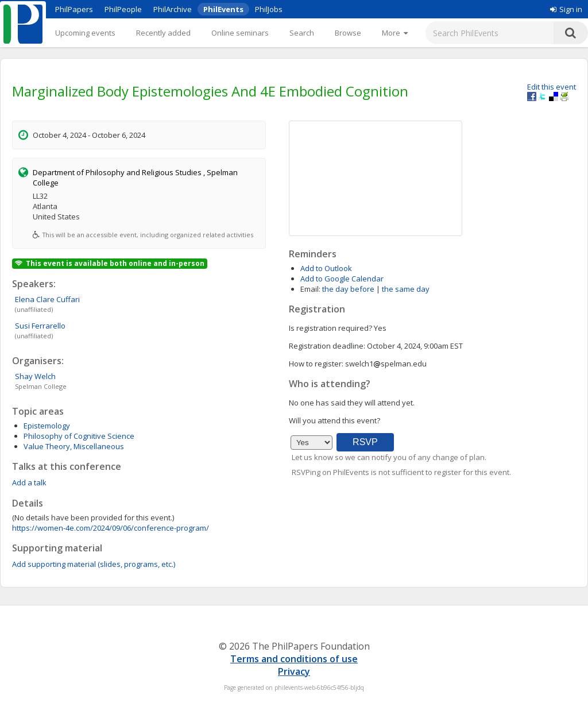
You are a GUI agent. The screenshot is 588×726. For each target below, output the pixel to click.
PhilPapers (74, 9)
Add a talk (29, 482)
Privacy (294, 671)
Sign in (566, 9)
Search (302, 33)
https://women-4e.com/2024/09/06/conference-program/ (111, 528)
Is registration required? (330, 328)
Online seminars (240, 33)
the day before (348, 289)
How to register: (316, 364)
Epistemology (47, 426)
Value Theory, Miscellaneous (74, 446)
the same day (406, 289)
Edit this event (552, 87)
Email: (310, 289)
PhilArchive (173, 9)
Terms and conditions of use (294, 659)
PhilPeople (123, 9)
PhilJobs (269, 9)
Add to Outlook (326, 268)
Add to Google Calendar (342, 279)
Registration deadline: (327, 346)
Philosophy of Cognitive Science (79, 436)
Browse (348, 33)
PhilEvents (223, 9)
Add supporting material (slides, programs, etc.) (94, 564)
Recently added (163, 33)
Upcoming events (85, 33)
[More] (395, 33)
